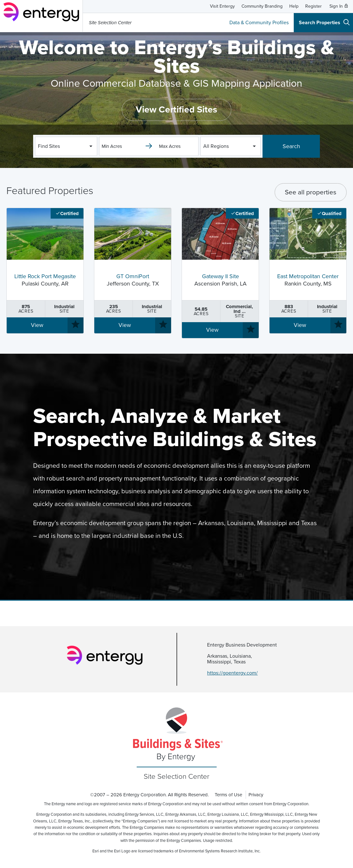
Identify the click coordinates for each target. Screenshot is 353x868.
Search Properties (324, 22)
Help (294, 6)
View (37, 325)
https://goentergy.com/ (232, 673)
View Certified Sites (176, 110)
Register (313, 6)
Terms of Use (228, 795)
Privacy (256, 795)
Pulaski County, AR (45, 280)
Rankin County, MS (308, 280)
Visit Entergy (222, 6)
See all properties (311, 192)
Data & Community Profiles (259, 23)
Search (291, 146)
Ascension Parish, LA (220, 280)
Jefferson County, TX (133, 280)
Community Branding (262, 6)
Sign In (339, 6)
